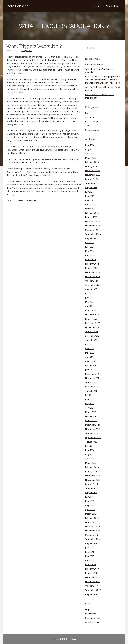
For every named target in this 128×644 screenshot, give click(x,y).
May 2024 (90, 251)
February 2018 (92, 569)
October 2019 (92, 484)
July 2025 (89, 192)
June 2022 (90, 349)
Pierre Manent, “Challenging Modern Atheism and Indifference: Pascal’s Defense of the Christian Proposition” (103, 80)
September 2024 (93, 234)
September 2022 (93, 336)
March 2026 (91, 158)
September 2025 (93, 183)
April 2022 (90, 357)
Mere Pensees (17, 6)
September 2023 (93, 285)
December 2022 (93, 323)
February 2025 (92, 213)
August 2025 (91, 188)
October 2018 (92, 535)
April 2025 (90, 204)
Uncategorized (30, 200)
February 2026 (92, 162)
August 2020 (91, 442)
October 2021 (92, 382)
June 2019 (90, 501)
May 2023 (90, 302)
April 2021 (90, 408)
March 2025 (91, 209)
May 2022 (90, 353)
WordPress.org (92, 622)
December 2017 (93, 577)
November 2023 (93, 277)
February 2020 (92, 467)
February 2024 (92, 264)
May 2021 (90, 404)
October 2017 (92, 586)
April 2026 (90, 154)
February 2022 (92, 365)
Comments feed (93, 618)
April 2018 (90, 560)
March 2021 (91, 412)
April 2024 (90, 255)
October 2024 (92, 230)
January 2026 (91, 166)
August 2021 (91, 391)
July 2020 (89, 446)
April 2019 (90, 510)
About (97, 6)
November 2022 (93, 327)
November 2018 (93, 531)
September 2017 (93, 590)
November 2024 (93, 226)
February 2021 (92, 416)
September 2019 (93, 488)
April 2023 (90, 306)
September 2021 (93, 387)
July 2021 (89, 395)
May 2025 (90, 200)
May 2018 (90, 556)
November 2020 (93, 429)
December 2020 (93, 425)
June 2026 (90, 145)
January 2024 (91, 268)
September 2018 (93, 539)
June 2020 (90, 450)
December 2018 (93, 526)
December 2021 (93, 374)
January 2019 (91, 522)
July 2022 (89, 344)
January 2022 (91, 370)
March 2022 (91, 361)
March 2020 (91, 463)
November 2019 (93, 480)
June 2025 (90, 196)
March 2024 (91, 260)
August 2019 (91, 493)
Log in (88, 609)
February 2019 (92, 518)
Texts (88, 126)
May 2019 (90, 505)
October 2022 (92, 332)
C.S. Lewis (19, 200)
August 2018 (91, 543)
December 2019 (93, 476)
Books (88, 113)
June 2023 (90, 298)
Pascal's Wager (92, 121)
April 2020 (90, 459)
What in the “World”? (95, 65)
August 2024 (91, 238)
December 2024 (93, 221)
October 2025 (92, 179)
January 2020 (91, 471)
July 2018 (89, 548)
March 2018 (91, 565)
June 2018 (90, 552)
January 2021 (91, 421)
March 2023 (91, 310)
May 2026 (90, 149)
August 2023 (91, 289)
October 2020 (92, 433)
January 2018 (91, 573)
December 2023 (93, 272)
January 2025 (91, 217)
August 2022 (91, 340)
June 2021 (90, 399)
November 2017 (93, 582)
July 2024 (89, 243)
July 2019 (89, 497)
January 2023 (91, 319)
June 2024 (90, 247)
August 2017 (91, 594)
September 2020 (93, 438)
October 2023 (92, 281)
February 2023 (92, 315)
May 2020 (90, 454)
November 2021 (93, 378)
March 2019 (91, 514)
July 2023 (89, 293)
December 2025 (93, 171)
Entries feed (91, 614)
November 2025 (93, 175)
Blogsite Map (112, 6)
